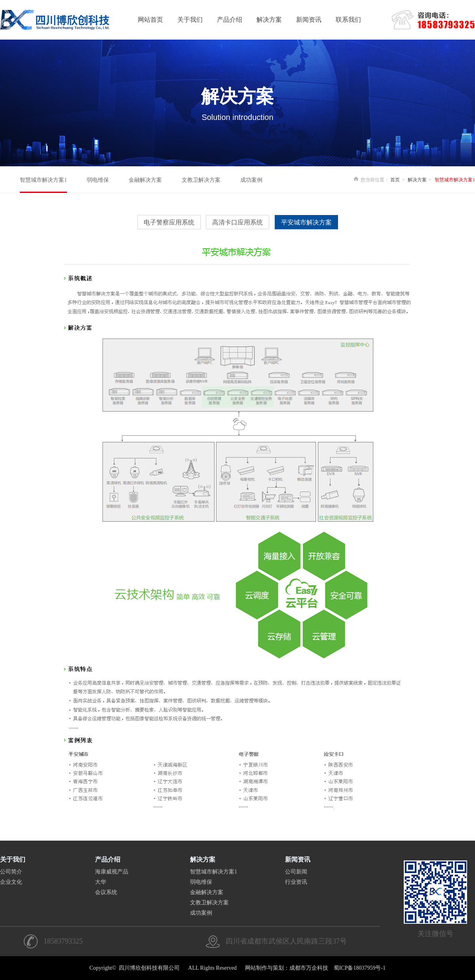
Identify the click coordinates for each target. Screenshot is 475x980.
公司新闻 (296, 872)
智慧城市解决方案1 (43, 180)
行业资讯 (296, 882)
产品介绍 (230, 20)
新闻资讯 (309, 20)
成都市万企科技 (309, 968)
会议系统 (106, 892)
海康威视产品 (112, 872)
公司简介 (11, 872)
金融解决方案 (145, 180)
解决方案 (269, 20)
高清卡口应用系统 (237, 222)
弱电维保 (98, 180)
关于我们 (190, 20)
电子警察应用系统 (169, 222)
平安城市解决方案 (306, 222)
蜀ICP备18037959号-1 (360, 968)
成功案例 (251, 180)
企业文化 (11, 882)
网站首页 (150, 20)
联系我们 (348, 20)
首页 (395, 180)
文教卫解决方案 (201, 180)
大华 (101, 882)
